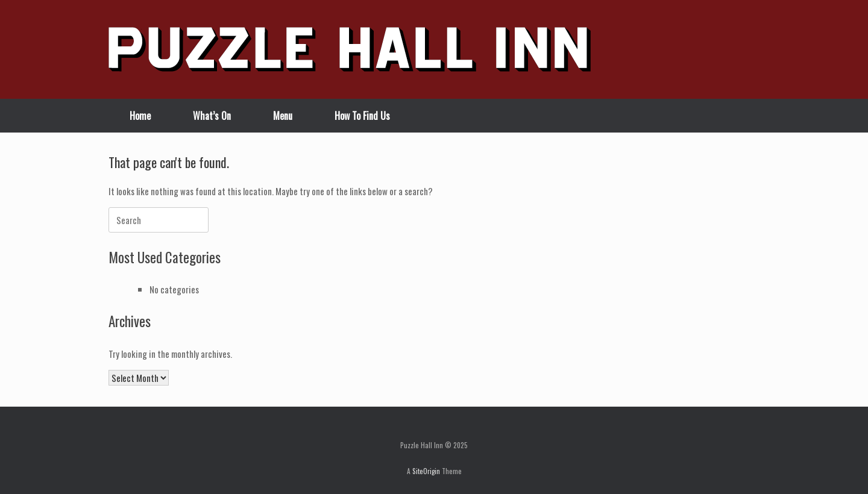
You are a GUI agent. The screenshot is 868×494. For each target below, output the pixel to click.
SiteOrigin (426, 471)
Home (140, 116)
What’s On (212, 116)
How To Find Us (362, 116)
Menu (283, 116)
